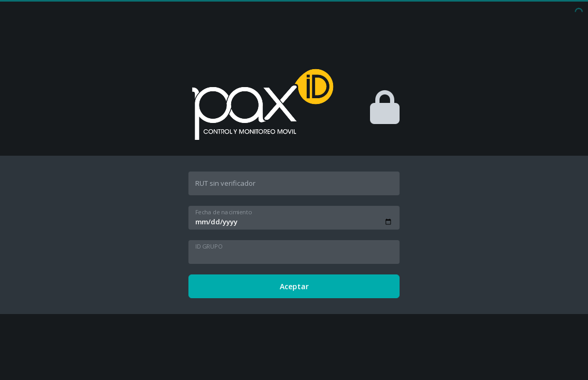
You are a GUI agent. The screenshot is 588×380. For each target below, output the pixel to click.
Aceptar (294, 286)
